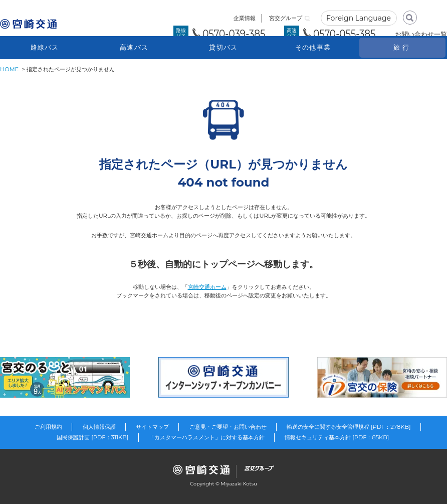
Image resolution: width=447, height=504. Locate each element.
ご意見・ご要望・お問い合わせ (228, 427)
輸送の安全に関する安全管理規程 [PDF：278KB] (349, 427)
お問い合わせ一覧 (421, 34)
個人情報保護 (99, 427)
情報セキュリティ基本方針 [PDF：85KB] (337, 437)
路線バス (45, 47)
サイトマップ (152, 427)
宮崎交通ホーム (207, 287)
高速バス (134, 47)
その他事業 (313, 47)
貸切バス (223, 47)
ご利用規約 (48, 427)
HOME (9, 69)
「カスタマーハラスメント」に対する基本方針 (207, 437)
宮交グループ (286, 18)
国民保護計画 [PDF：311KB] (92, 437)
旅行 (402, 47)
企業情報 (245, 18)
